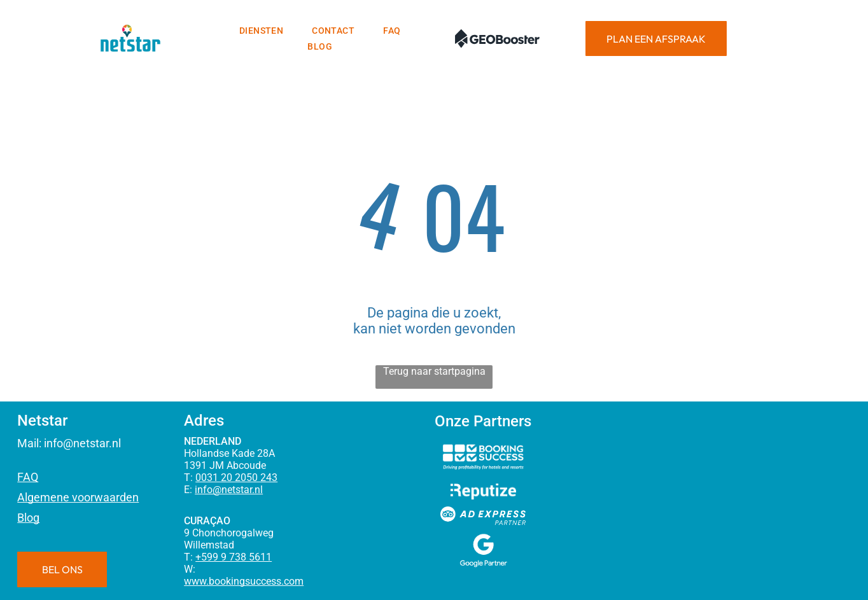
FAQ (28, 477)
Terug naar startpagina (434, 371)
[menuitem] (263, 31)
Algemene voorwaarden (78, 497)
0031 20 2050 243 (236, 478)
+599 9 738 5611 (234, 557)
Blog (28, 518)
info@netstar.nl (82, 443)
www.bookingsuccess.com (244, 581)
